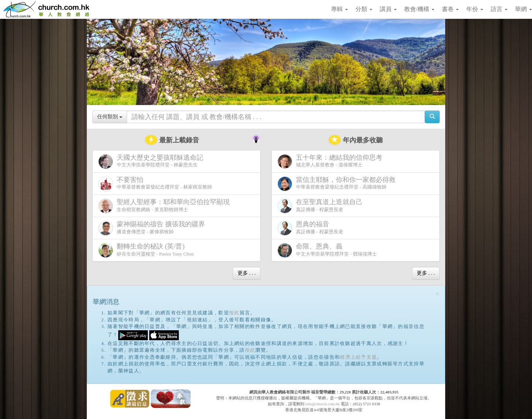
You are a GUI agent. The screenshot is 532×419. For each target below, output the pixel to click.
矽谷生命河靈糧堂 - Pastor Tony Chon (146, 250)
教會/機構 (419, 9)
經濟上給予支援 (358, 357)
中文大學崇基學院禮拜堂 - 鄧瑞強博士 (327, 250)
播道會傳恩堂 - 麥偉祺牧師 (153, 228)
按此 (234, 313)
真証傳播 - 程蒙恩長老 (321, 206)
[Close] (437, 294)
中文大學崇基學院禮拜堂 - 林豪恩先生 (152, 161)
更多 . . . (247, 273)
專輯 (340, 9)
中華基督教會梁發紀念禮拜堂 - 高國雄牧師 (338, 184)
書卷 (450, 9)
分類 (364, 9)
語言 (499, 9)
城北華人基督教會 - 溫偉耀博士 (331, 161)
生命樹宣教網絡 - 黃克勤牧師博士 (166, 206)
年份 (475, 9)
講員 (388, 9)
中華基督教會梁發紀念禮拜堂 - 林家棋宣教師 (155, 184)
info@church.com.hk (322, 404)
